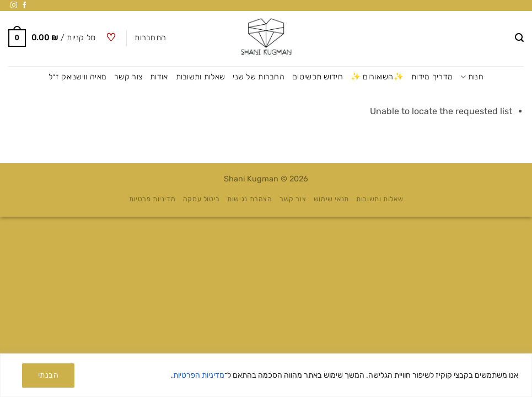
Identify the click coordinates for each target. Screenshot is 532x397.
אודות (159, 77)
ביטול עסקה (201, 199)
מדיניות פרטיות (152, 199)
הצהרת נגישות (249, 199)
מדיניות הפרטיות (199, 375)
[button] (519, 38)
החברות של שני (259, 77)
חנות (472, 77)
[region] (266, 375)
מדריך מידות (432, 77)
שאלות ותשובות (201, 77)
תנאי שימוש (331, 199)
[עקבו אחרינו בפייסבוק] (24, 6)
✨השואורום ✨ (377, 77)
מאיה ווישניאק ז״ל (77, 77)
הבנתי (48, 375)
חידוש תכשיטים (318, 77)
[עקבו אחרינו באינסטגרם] (14, 6)
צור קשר (128, 77)
